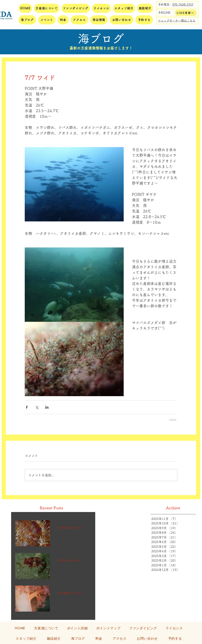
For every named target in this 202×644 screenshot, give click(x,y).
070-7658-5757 (183, 5)
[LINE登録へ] (186, 13)
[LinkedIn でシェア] (47, 407)
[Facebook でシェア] (27, 407)
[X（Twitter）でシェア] (37, 407)
